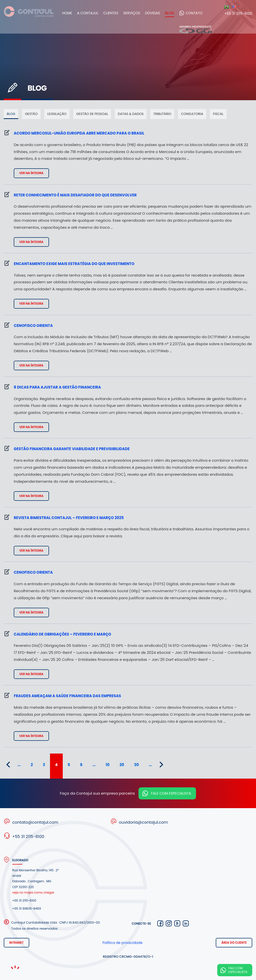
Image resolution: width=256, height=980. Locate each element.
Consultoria (192, 114)
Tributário (162, 114)
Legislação (57, 114)
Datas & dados (131, 114)
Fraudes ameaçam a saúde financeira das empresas (67, 696)
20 (122, 765)
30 (136, 765)
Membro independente (195, 29)
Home (71, 13)
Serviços (136, 13)
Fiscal (218, 114)
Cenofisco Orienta (33, 326)
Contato (198, 13)
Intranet (16, 943)
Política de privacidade (123, 943)
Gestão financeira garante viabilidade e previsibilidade (72, 449)
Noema (15, 967)
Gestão (31, 114)
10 (108, 765)
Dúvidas (157, 13)
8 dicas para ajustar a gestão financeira (57, 387)
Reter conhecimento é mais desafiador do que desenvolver (75, 195)
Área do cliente (234, 943)
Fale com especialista (171, 793)
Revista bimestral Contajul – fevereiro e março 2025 (69, 518)
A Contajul (92, 13)
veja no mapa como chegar (33, 892)
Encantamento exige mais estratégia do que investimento (74, 264)
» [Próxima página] (161, 765)
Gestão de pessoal (92, 114)
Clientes (115, 13)
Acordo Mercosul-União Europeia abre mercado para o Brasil (79, 133)
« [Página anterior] (8, 765)
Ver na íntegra (31, 173)
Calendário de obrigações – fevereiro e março (62, 634)
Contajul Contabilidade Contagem (29, 13)
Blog (174, 13)
